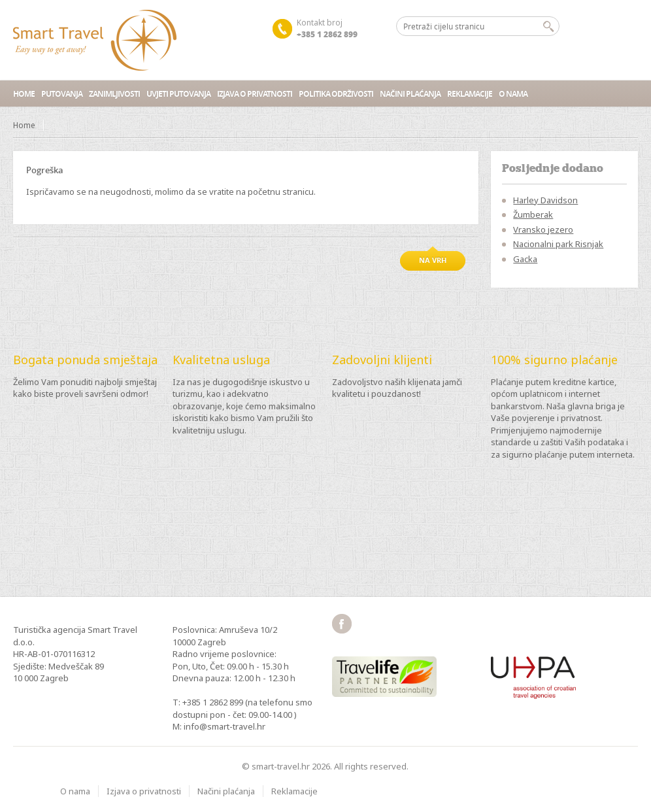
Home (24, 94)
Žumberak (533, 214)
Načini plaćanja (410, 94)
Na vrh (433, 260)
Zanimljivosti (114, 94)
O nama (513, 94)
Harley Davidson (545, 200)
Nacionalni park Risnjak (558, 244)
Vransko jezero (543, 229)
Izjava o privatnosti (255, 94)
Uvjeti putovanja (178, 94)
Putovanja (62, 94)
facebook (342, 624)
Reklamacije (470, 94)
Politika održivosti (336, 94)
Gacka (525, 259)
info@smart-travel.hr (225, 726)
